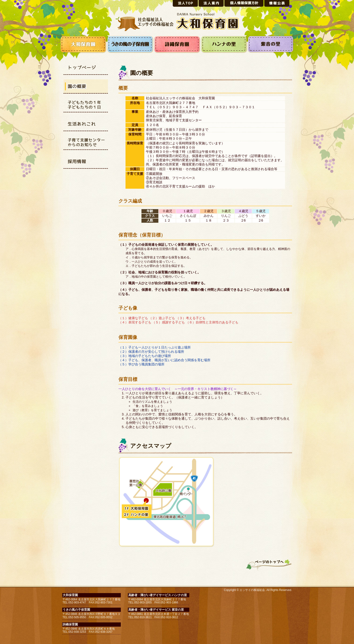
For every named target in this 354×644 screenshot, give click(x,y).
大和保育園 (83, 45)
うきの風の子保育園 (130, 45)
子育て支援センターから (86, 143)
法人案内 (211, 4)
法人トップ (185, 4)
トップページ (86, 68)
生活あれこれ (86, 124)
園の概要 (86, 87)
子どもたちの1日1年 (86, 106)
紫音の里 (271, 45)
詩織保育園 (177, 45)
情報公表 (277, 4)
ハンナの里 (224, 45)
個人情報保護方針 (244, 4)
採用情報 (86, 162)
